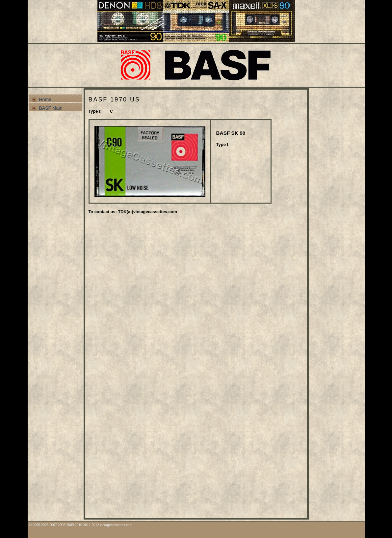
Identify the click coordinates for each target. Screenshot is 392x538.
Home (45, 99)
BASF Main (51, 108)
